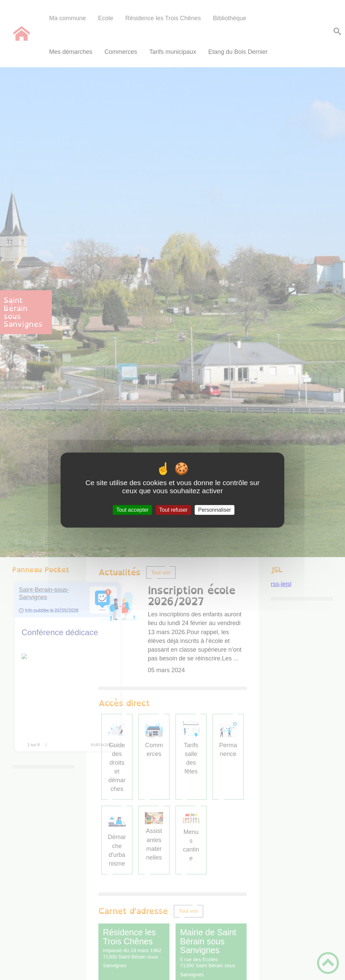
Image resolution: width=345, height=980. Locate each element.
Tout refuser (173, 510)
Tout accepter (132, 510)
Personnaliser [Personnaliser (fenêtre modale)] (215, 510)
